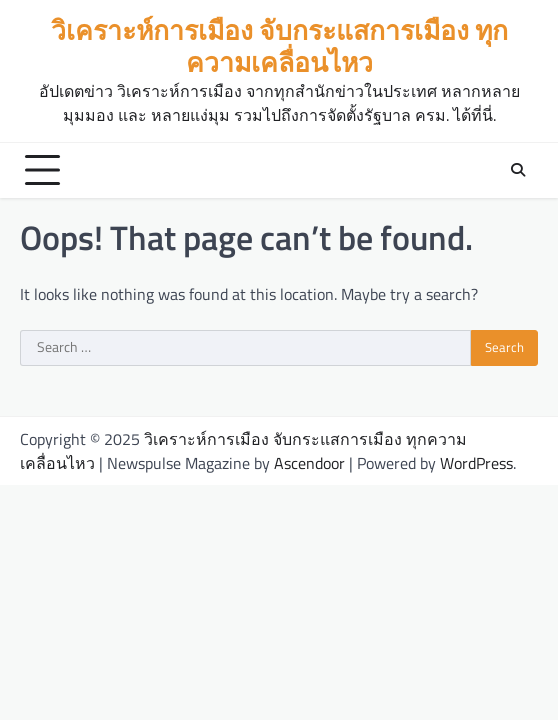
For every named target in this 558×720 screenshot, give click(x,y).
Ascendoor (309, 463)
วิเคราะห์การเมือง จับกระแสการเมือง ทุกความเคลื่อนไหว (279, 46)
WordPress (476, 463)
